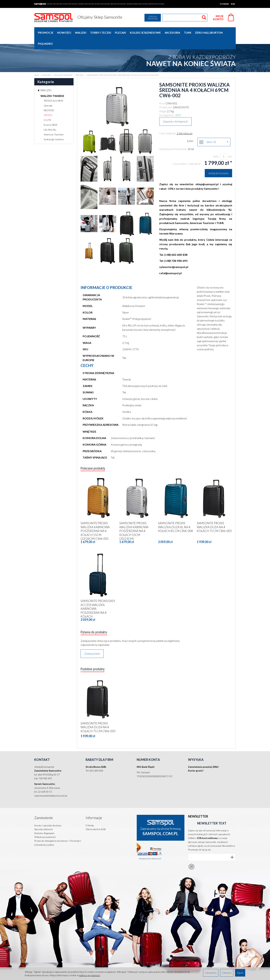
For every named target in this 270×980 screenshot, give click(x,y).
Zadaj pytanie (92, 643)
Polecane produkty (94, 457)
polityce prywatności (90, 975)
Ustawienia (211, 973)
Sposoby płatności (44, 814)
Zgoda (240, 973)
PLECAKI (120, 33)
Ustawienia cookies (44, 829)
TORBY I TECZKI (101, 33)
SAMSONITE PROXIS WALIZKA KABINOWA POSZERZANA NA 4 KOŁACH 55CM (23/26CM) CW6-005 (95, 519)
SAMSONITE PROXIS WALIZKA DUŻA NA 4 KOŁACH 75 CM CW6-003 (214, 516)
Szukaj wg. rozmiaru (54, 128)
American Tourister (54, 123)
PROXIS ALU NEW (53, 90)
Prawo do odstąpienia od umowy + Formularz (58, 825)
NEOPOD (49, 99)
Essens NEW (51, 114)
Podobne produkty (94, 659)
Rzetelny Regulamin (44, 817)
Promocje (46, 33)
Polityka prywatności (45, 821)
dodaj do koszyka (218, 162)
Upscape (48, 94)
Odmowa (227, 973)
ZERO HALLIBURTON (209, 33)
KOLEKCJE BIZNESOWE (145, 33)
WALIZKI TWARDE (52, 85)
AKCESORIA (172, 33)
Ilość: (216, 145)
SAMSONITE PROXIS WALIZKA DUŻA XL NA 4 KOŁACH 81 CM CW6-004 (175, 516)
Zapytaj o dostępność (175, 110)
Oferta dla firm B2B (96, 814)
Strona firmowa (153, 18)
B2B (233, 4)
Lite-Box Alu (50, 119)
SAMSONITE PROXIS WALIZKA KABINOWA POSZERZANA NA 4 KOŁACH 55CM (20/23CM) (134, 519)
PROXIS (48, 104)
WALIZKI (81, 33)
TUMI (188, 33)
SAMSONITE (181, 96)
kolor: (191, 130)
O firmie (224, 4)
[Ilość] (224, 145)
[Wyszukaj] (204, 18)
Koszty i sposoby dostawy (48, 810)
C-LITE (47, 109)
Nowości (64, 33)
